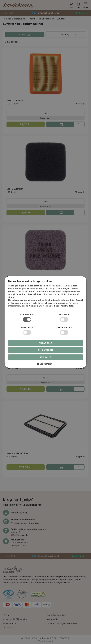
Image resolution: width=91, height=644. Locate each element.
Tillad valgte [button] (46, 350)
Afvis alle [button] (45, 357)
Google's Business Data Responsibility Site (51, 306)
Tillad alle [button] (45, 343)
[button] (45, 365)
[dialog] (45, 322)
